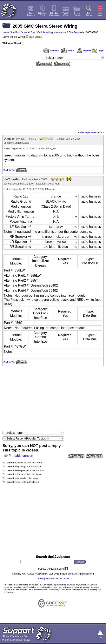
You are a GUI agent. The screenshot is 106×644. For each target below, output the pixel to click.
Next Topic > (97, 133)
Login (98, 51)
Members (51, 51)
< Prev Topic (84, 133)
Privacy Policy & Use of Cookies (54, 578)
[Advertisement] (53, 98)
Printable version (21, 456)
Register (84, 51)
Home (6, 32)
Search (68, 51)
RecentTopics (77, 14)
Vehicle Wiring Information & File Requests (61, 32)
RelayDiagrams (31, 14)
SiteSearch (89, 14)
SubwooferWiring (43, 14)
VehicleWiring (66, 14)
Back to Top (9, 170)
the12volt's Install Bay (23, 32)
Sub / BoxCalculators (54, 14)
